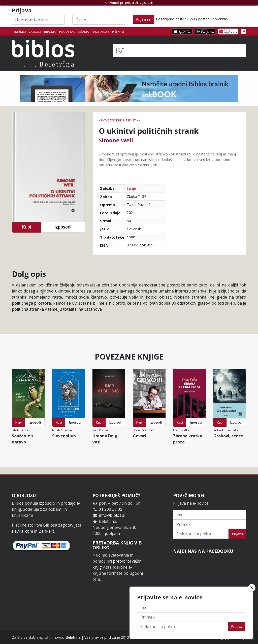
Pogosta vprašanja (74, 32)
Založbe (35, 32)
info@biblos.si (112, 515)
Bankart (46, 531)
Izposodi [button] (63, 227)
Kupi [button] (26, 227)
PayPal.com (22, 531)
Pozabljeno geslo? (171, 19)
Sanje (131, 188)
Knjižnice (20, 32)
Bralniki (50, 32)
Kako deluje (100, 32)
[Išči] (179, 51)
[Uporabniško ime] (38, 20)
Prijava (237, 534)
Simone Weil (116, 140)
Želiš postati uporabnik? (209, 19)
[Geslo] (99, 20)
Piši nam (118, 32)
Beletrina (73, 637)
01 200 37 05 (110, 509)
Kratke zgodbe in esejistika (119, 120)
